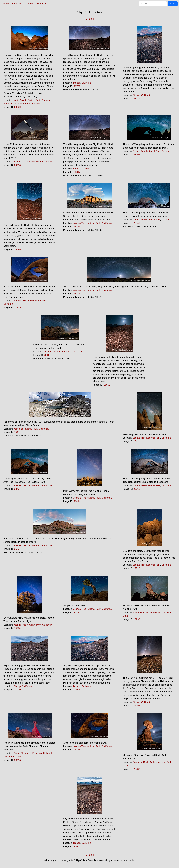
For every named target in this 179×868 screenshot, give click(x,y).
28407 (17, 489)
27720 (77, 612)
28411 (137, 441)
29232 (137, 769)
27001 (77, 846)
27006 (77, 690)
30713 (17, 165)
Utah (125, 616)
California (86, 83)
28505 (107, 385)
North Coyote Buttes (24, 100)
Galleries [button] (40, 4)
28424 (17, 628)
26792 (137, 155)
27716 (137, 568)
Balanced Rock (141, 612)
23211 (17, 432)
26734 (17, 549)
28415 (77, 750)
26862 (137, 489)
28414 (77, 501)
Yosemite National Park (26, 429)
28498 (17, 249)
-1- (87, 19)
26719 (77, 227)
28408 (77, 293)
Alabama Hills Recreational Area (30, 300)
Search (29, 4)
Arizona (36, 104)
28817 (77, 172)
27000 (17, 690)
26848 (137, 223)
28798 (137, 706)
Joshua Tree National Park (27, 162)
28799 (77, 86)
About (14, 4)
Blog (21, 4)
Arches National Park (161, 612)
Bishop (77, 83)
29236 (137, 619)
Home (6, 4)
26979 (137, 99)
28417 (47, 355)
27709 (17, 307)
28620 (17, 107)
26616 (17, 760)
